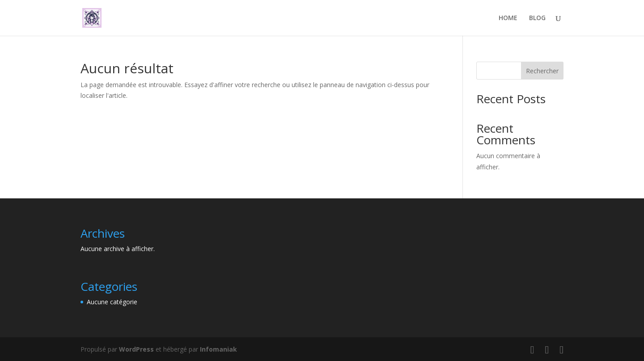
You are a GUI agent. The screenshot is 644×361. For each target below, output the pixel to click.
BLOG (537, 18)
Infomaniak (218, 349)
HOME (508, 18)
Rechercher (542, 71)
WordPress (136, 349)
